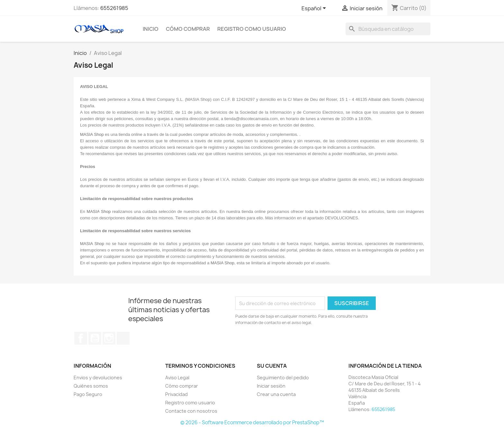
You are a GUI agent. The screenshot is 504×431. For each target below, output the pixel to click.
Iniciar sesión (271, 386)
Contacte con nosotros (191, 411)
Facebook (81, 338)
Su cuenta (272, 366)
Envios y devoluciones (98, 378)
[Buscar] (388, 29)
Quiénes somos (91, 386)
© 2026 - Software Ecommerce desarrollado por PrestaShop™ (252, 422)
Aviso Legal (177, 378)
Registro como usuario (252, 29)
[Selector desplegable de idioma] (315, 9)
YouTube (95, 338)
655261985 (114, 8)
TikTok (123, 338)
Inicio (151, 29)
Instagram (109, 338)
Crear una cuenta (276, 394)
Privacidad (176, 394)
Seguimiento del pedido (283, 378)
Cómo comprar (188, 29)
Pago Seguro (88, 394)
